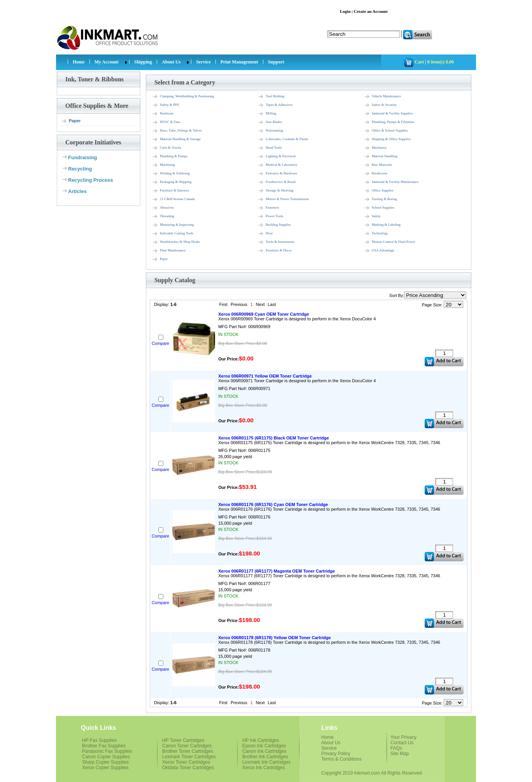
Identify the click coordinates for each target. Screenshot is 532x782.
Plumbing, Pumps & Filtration (389, 122)
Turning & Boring (381, 199)
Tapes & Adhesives (275, 105)
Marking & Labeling (382, 225)
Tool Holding (271, 97)
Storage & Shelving (276, 191)
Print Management (239, 62)
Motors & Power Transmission (283, 199)
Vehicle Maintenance (383, 97)
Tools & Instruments (276, 242)
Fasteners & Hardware (277, 174)
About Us (171, 62)
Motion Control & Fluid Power (390, 242)
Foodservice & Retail (277, 182)
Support (276, 62)
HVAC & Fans (166, 122)
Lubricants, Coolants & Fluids (283, 139)
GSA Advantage (379, 251)
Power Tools (270, 216)
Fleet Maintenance (169, 251)
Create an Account (370, 11)
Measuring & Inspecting (173, 225)
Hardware (163, 114)
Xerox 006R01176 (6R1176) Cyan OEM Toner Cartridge (273, 504)
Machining (164, 165)
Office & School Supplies (386, 131)
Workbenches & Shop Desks (176, 242)
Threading (163, 216)
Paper (71, 121)
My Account (107, 62)
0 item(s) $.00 (441, 62)
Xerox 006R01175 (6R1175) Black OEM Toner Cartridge (274, 438)
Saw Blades (270, 122)
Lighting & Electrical (277, 156)
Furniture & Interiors (171, 191)
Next (260, 304)
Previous (239, 304)
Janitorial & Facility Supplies (388, 114)
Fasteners (268, 208)
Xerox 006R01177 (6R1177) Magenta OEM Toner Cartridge (276, 571)
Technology (376, 234)
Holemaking (270, 131)
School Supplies (379, 208)
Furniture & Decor (275, 251)
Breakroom (376, 174)
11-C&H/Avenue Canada (173, 199)
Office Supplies (379, 191)
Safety (372, 216)
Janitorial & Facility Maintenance (391, 182)
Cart (419, 62)
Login (345, 11)
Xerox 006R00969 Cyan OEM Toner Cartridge (263, 314)
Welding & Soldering (171, 174)
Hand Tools (270, 148)
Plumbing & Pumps (170, 156)
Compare (160, 343)
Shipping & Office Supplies (387, 139)
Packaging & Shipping (172, 182)
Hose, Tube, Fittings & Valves (177, 131)
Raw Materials (378, 165)
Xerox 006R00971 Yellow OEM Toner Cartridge (265, 376)
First (223, 304)
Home (79, 62)
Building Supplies (274, 225)
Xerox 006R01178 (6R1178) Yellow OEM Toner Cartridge (274, 638)
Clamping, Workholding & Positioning (183, 97)
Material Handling (381, 156)
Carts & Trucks (167, 148)
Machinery (375, 148)
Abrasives (163, 208)
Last (272, 304)
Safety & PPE (166, 105)
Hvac (265, 234)
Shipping (143, 62)
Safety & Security (381, 105)
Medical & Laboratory (277, 165)
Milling (267, 114)
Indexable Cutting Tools (173, 234)
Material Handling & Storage (176, 139)
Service (203, 62)
